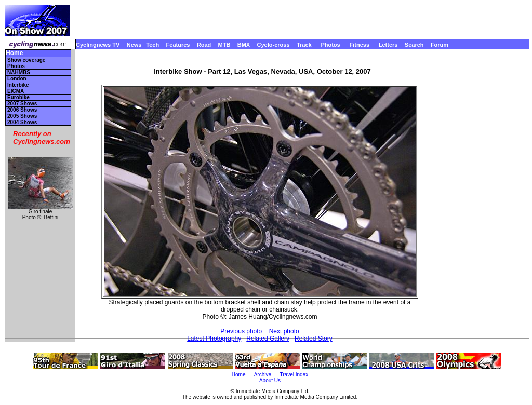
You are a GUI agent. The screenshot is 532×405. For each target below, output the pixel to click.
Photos (330, 45)
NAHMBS (19, 72)
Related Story (314, 339)
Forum (440, 45)
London (17, 79)
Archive (263, 375)
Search (414, 45)
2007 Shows (22, 104)
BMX (244, 45)
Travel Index (294, 375)
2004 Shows (22, 122)
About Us (270, 380)
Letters (388, 45)
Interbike (18, 85)
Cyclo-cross (274, 45)
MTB (224, 45)
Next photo (284, 331)
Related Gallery (268, 339)
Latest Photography (214, 339)
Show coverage (26, 60)
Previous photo (241, 331)
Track (304, 45)
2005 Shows (22, 116)
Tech (152, 45)
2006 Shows (22, 110)
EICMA (16, 91)
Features (178, 45)
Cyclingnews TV (98, 45)
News (134, 45)
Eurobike (18, 97)
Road (204, 45)
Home (14, 53)
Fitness (359, 45)
